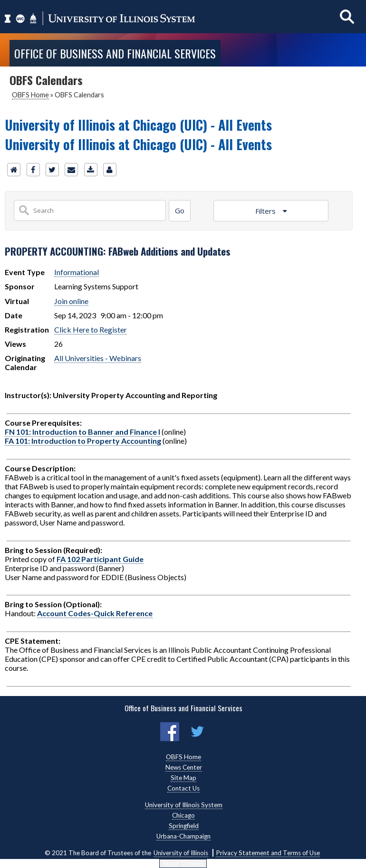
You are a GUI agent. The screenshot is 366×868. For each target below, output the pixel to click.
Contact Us (183, 788)
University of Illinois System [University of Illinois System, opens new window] (184, 805)
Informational (77, 272)
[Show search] (347, 16)
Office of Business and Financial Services (115, 53)
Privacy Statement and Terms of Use (268, 853)
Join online (71, 301)
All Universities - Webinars (98, 358)
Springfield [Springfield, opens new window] (184, 826)
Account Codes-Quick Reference (95, 613)
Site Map (183, 778)
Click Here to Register (91, 329)
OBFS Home (30, 95)
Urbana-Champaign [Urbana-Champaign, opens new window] (183, 836)
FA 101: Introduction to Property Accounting (83, 441)
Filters (266, 211)
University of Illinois (181, 853)
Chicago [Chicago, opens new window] (183, 815)
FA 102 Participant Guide (100, 559)
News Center (184, 767)
